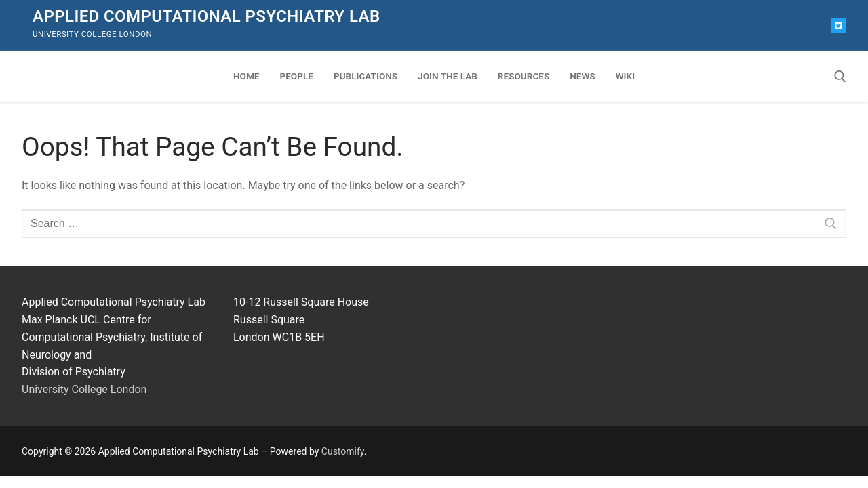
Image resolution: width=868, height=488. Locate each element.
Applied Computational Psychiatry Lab (206, 16)
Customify (343, 451)
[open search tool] (840, 77)
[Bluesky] (839, 25)
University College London (84, 389)
